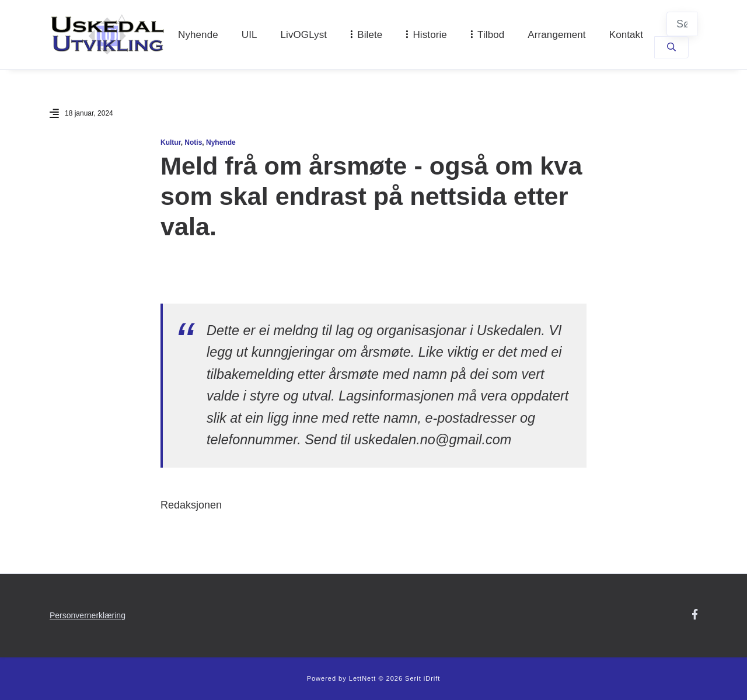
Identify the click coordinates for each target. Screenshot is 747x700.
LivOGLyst (304, 35)
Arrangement (556, 35)
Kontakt (626, 35)
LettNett (363, 678)
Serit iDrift (423, 678)
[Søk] (682, 24)
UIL (249, 35)
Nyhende (198, 35)
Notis (193, 142)
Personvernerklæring (88, 615)
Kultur (171, 142)
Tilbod (491, 35)
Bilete (370, 35)
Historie (430, 35)
